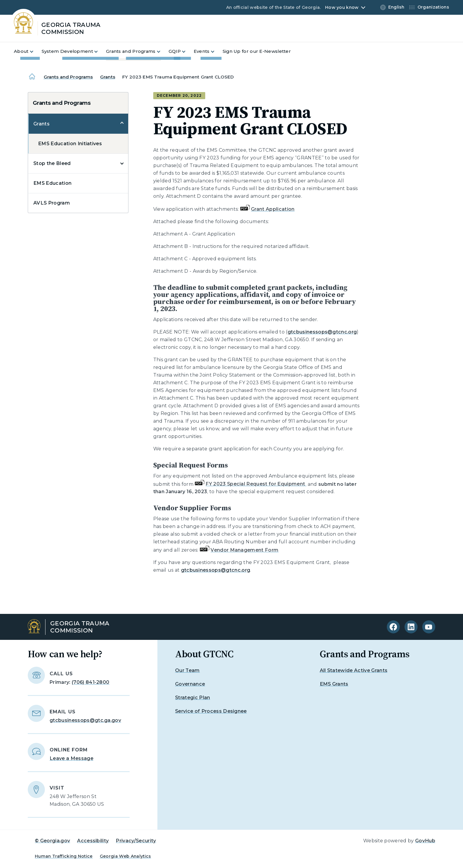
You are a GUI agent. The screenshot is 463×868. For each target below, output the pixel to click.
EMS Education (52, 183)
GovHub (425, 841)
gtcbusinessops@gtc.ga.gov (85, 720)
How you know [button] (342, 7)
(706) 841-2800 (91, 682)
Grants (108, 77)
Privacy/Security (136, 841)
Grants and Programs (68, 77)
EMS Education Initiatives (70, 144)
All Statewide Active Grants (354, 670)
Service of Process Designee (211, 711)
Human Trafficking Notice (64, 856)
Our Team (188, 670)
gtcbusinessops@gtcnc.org (322, 332)
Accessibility (93, 841)
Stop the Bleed (52, 163)
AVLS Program (52, 203)
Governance (190, 684)
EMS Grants (334, 684)
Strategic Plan (193, 698)
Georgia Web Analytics (125, 856)
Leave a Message (71, 758)
